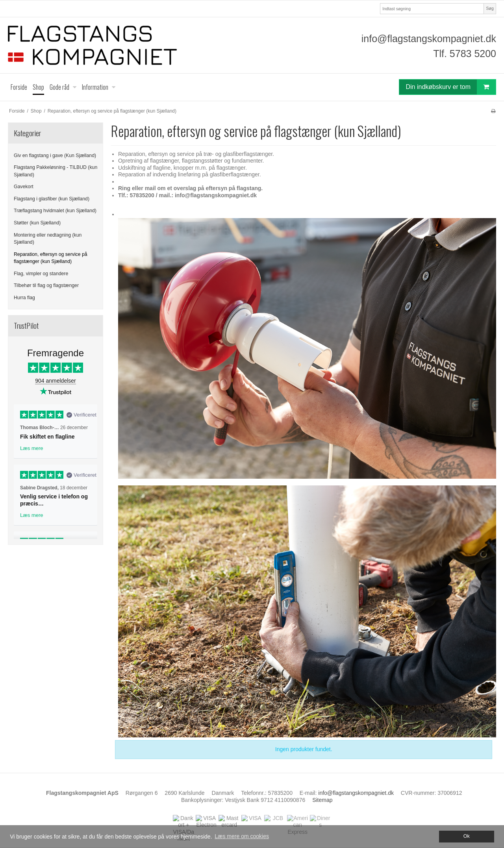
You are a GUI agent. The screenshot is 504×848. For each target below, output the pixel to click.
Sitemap (322, 800)
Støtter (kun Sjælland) (37, 223)
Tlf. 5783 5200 (465, 54)
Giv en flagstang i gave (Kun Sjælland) (55, 156)
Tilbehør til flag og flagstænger (46, 285)
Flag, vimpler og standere (41, 274)
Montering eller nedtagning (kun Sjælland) (48, 239)
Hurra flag (24, 298)
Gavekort (24, 187)
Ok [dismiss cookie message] (467, 836)
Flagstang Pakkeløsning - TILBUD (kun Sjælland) (56, 171)
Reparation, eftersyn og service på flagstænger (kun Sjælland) (51, 258)
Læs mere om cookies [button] (242, 836)
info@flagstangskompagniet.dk (429, 39)
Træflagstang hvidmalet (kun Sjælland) (55, 211)
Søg (490, 8)
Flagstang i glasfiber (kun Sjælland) (52, 199)
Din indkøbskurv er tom (451, 87)
